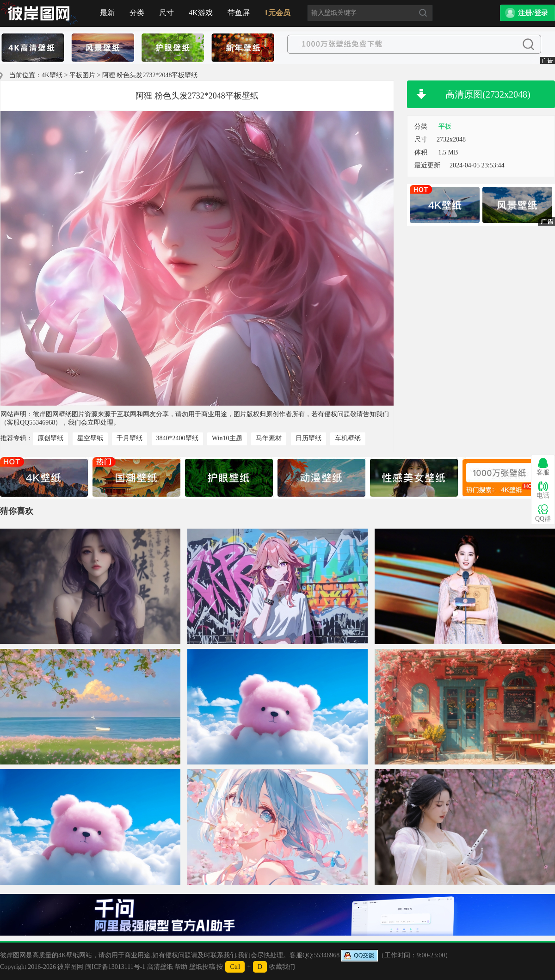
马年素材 (269, 438)
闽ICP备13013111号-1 (115, 967)
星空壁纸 (90, 438)
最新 (107, 13)
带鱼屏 (239, 13)
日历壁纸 (308, 438)
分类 (137, 13)
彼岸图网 (70, 967)
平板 (445, 126)
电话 (543, 490)
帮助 (181, 967)
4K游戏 (201, 13)
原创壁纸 (50, 438)
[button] (527, 13)
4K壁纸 (52, 75)
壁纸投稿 (202, 967)
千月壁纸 (129, 438)
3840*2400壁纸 (177, 438)
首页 (39, 13)
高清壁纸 (160, 967)
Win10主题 (227, 438)
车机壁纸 (348, 438)
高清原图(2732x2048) (488, 94)
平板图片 (82, 75)
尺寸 (166, 13)
